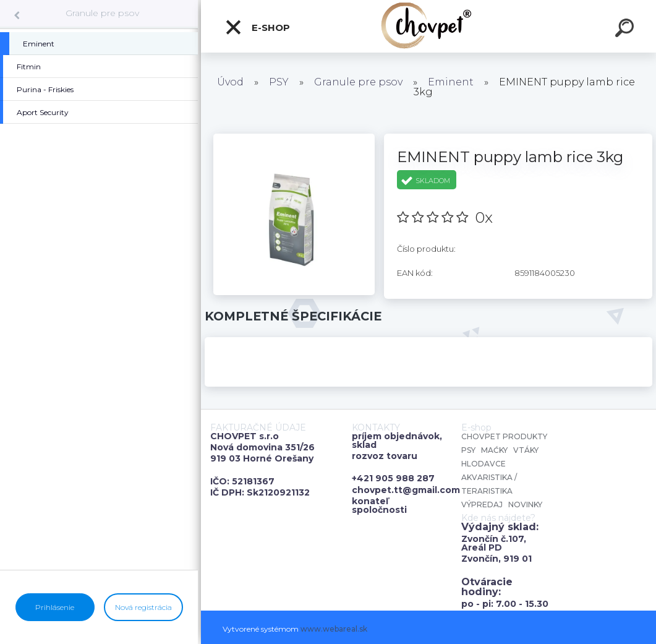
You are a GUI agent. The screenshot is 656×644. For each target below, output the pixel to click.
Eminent (451, 82)
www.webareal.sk (334, 629)
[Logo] (429, 26)
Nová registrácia (143, 607)
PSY (279, 82)
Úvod (230, 82)
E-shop (257, 27)
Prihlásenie (55, 607)
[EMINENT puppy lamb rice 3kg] (294, 138)
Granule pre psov (102, 13)
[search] (626, 30)
